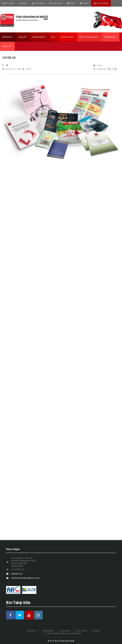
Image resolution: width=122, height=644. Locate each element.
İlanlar (71, 3)
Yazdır (98, 65)
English (84, 3)
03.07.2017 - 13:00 (12, 69)
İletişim (23, 3)
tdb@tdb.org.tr (17, 574)
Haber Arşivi (56, 3)
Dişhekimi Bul (48, 631)
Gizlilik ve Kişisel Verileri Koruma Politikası (63, 633)
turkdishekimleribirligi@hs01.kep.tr (25, 578)
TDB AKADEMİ (101, 3)
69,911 (27, 69)
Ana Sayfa (8, 3)
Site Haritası (38, 3)
